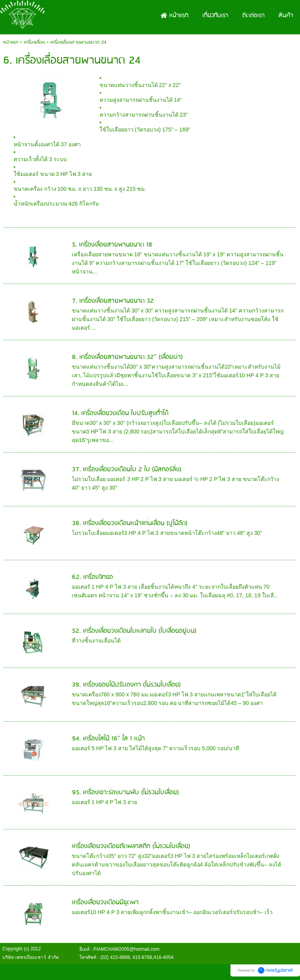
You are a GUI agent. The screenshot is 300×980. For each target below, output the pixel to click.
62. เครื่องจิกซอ (92, 577)
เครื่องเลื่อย (34, 42)
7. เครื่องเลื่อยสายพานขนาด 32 (113, 301)
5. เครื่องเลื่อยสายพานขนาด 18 (112, 245)
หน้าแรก (11, 42)
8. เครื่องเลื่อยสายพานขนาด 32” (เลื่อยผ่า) (127, 357)
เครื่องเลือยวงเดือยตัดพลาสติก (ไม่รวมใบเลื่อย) (131, 846)
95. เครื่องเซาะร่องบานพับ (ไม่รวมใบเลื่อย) (125, 793)
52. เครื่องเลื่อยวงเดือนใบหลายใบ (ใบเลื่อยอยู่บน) (134, 631)
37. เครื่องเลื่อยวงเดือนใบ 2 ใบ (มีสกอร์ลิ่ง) (127, 470)
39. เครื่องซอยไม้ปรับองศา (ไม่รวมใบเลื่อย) (126, 685)
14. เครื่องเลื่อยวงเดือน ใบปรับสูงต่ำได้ (120, 413)
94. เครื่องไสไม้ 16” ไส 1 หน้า (108, 739)
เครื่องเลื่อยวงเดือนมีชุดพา (105, 903)
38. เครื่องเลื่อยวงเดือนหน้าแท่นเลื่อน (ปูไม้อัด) (130, 523)
